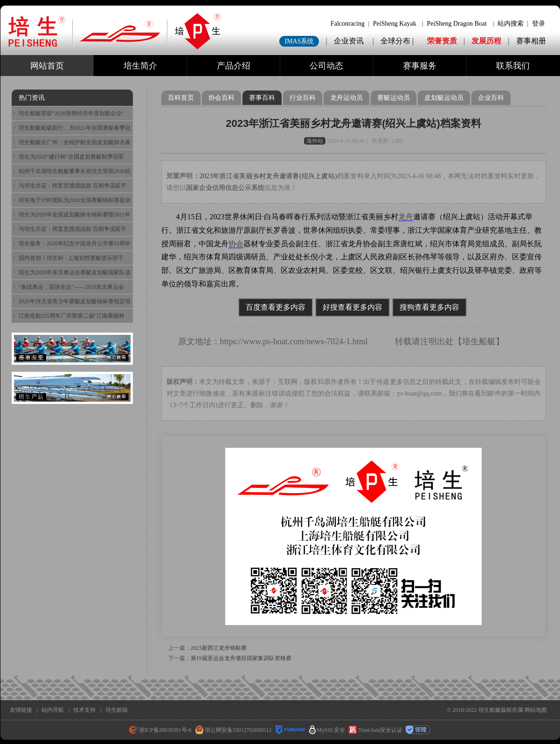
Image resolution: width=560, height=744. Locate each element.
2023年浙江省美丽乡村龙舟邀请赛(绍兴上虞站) (268, 176)
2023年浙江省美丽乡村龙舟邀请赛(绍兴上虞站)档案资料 (353, 123)
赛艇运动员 (394, 98)
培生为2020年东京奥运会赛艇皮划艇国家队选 (75, 272)
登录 (539, 24)
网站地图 (536, 710)
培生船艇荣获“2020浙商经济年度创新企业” (72, 113)
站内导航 (53, 710)
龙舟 (406, 217)
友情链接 (21, 710)
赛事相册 (531, 41)
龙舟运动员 (346, 98)
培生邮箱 (117, 710)
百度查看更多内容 (276, 307)
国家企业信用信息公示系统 (225, 188)
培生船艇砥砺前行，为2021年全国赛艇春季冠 (75, 128)
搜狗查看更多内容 (429, 307)
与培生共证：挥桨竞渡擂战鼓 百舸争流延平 (73, 186)
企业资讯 (349, 41)
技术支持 (84, 710)
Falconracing (348, 24)
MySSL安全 (327, 730)
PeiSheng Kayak (395, 24)
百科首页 (181, 98)
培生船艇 (479, 341)
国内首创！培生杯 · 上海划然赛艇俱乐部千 (71, 258)
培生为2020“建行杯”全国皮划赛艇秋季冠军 (72, 157)
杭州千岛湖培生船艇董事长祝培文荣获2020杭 (75, 171)
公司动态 (326, 66)
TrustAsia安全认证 (375, 730)
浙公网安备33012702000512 (233, 730)
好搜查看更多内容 (353, 307)
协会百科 (221, 98)
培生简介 (140, 66)
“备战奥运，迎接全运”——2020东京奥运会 (72, 287)
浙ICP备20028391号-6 (160, 730)
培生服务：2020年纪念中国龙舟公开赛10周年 (75, 243)
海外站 (315, 141)
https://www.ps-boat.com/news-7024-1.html (294, 341)
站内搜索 (511, 24)
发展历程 (486, 41)
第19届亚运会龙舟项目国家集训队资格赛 (241, 658)
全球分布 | (398, 41)
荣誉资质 (442, 41)
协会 (236, 244)
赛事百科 (262, 98)
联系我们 (513, 66)
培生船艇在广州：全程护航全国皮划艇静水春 (75, 142)
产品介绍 (234, 66)
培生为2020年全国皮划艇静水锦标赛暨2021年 (75, 215)
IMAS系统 (299, 41)
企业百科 (491, 98)
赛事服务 (420, 66)
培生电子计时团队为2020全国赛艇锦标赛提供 (75, 200)
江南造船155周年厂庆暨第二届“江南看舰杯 (72, 316)
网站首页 (47, 66)
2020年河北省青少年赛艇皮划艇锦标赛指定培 (75, 301)
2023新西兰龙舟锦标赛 (219, 648)
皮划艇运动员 (444, 98)
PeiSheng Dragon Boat (457, 24)
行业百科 (303, 98)
